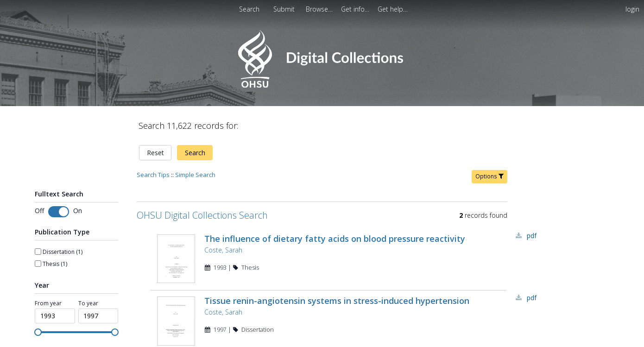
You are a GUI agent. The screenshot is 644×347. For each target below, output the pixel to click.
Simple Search (195, 175)
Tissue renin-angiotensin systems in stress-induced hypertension (337, 304)
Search (195, 153)
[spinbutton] (55, 316)
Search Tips (153, 175)
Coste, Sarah (223, 250)
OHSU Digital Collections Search (202, 215)
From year (48, 303)
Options (489, 176)
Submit (285, 9)
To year (88, 303)
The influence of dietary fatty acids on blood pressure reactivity (335, 239)
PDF (532, 236)
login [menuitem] (632, 9)
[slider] (38, 332)
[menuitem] (285, 9)
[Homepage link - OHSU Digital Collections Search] (322, 85)
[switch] (59, 212)
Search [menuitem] (249, 9)
